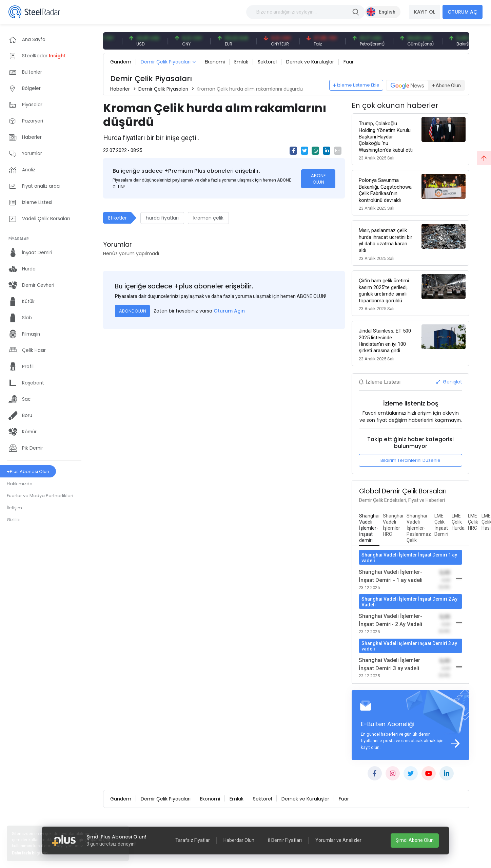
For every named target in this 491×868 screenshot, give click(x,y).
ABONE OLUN (318, 179)
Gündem (121, 62)
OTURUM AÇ (463, 12)
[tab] (369, 528)
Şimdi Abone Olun (415, 840)
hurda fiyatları (162, 218)
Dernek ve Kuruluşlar (310, 62)
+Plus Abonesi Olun (28, 471)
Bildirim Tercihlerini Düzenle (410, 460)
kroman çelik (208, 218)
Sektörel (267, 62)
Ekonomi (215, 62)
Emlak (241, 62)
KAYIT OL (425, 12)
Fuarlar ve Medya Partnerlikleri (40, 496)
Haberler (120, 89)
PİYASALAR (19, 239)
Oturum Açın (229, 311)
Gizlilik (13, 520)
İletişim (14, 508)
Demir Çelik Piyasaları (166, 62)
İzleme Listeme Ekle (356, 85)
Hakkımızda (20, 484)
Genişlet (449, 382)
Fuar (349, 62)
